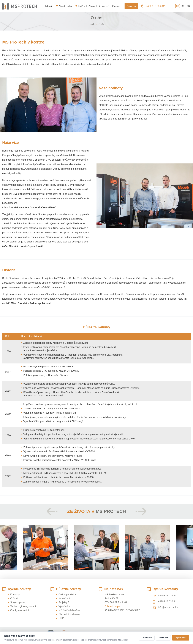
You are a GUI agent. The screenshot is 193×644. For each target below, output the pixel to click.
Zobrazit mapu (112, 606)
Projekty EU (65, 602)
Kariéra (81, 6)
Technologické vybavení (23, 606)
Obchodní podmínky (69, 614)
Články (92, 6)
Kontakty (116, 6)
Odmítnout (147, 638)
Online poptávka (67, 595)
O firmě (49, 6)
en (188, 6)
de (183, 6)
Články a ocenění (20, 610)
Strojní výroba (65, 6)
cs (178, 6)
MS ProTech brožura (70, 610)
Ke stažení (104, 6)
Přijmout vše (181, 638)
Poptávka (131, 6)
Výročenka (64, 606)
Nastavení (163, 638)
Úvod (91, 24)
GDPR (62, 618)
